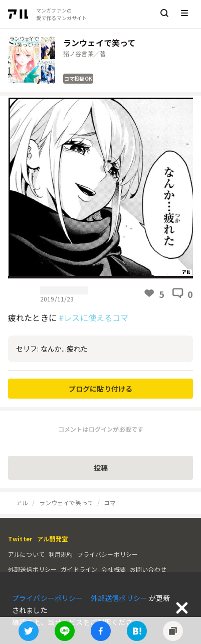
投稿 (101, 468)
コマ (110, 503)
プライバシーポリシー (108, 554)
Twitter (20, 539)
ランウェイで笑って (66, 503)
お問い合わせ (148, 569)
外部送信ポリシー (32, 569)
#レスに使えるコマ (93, 317)
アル (22, 503)
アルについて (26, 554)
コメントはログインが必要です (101, 429)
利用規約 (61, 554)
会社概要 (114, 569)
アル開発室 (52, 539)
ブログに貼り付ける (100, 389)
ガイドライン (79, 569)
